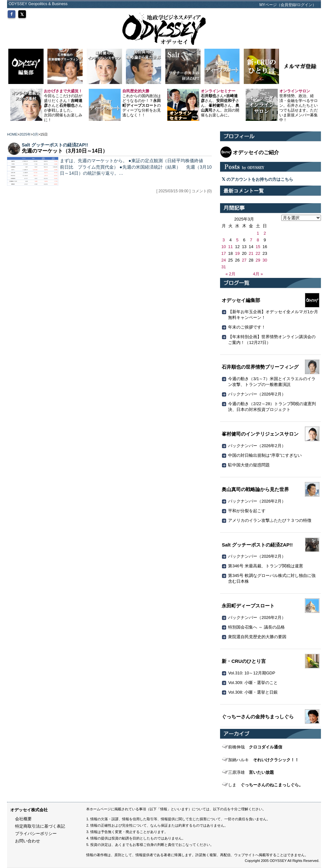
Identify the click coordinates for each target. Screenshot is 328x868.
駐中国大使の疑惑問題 (249, 465)
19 (237, 253)
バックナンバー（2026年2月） (257, 394)
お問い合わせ (28, 841)
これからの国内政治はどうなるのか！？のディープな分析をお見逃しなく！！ (142, 103)
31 (224, 267)
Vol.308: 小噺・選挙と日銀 (253, 692)
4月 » (258, 274)
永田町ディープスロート (248, 606)
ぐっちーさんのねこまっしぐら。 (266, 785)
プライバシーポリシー (36, 834)
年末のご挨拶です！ (247, 327)
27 (244, 260)
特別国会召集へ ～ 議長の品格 (256, 627)
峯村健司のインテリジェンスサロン (260, 434)
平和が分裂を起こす (247, 511)
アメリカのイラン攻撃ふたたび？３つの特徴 (270, 520)
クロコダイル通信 (255, 747)
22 (258, 253)
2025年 (25, 134)
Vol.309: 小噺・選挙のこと (253, 683)
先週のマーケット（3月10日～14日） (65, 151)
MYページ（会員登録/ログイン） (288, 5)
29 (258, 260)
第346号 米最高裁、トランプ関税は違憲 (265, 566)
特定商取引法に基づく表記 (40, 826)
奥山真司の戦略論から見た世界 (255, 489)
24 (224, 260)
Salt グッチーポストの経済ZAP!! (55, 145)
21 (251, 253)
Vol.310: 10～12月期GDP (252, 673)
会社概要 (23, 819)
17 (224, 253)
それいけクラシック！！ (263, 760)
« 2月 (230, 274)
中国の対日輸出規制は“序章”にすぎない (265, 455)
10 (224, 247)
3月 (35, 134)
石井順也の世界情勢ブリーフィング (260, 367)
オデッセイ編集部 (241, 300)
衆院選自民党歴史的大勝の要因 (257, 637)
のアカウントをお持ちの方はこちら (257, 179)
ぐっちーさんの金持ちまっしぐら (258, 717)
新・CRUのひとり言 (244, 661)
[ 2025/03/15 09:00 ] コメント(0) (184, 191)
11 (230, 247)
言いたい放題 (251, 772)
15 (258, 247)
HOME (12, 134)
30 (265, 260)
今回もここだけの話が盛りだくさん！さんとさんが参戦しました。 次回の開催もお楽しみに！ (63, 105)
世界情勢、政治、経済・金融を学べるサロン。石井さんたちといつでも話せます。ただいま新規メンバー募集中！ (299, 105)
